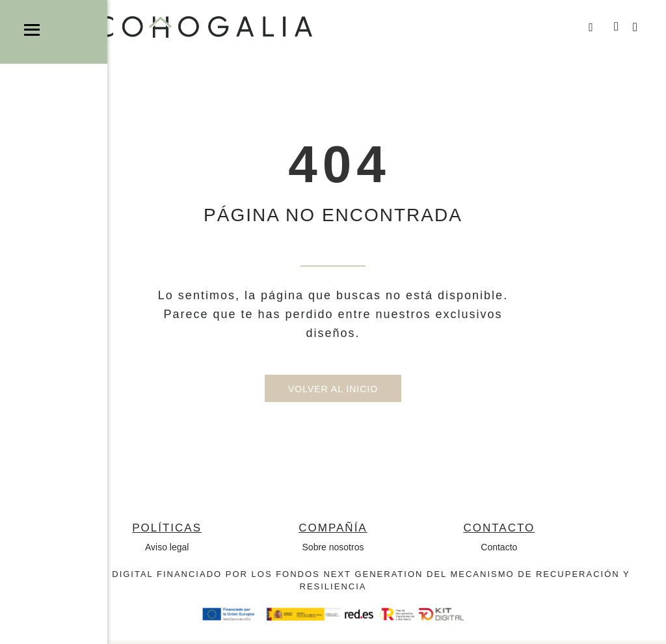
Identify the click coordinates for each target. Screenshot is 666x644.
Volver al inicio (333, 392)
